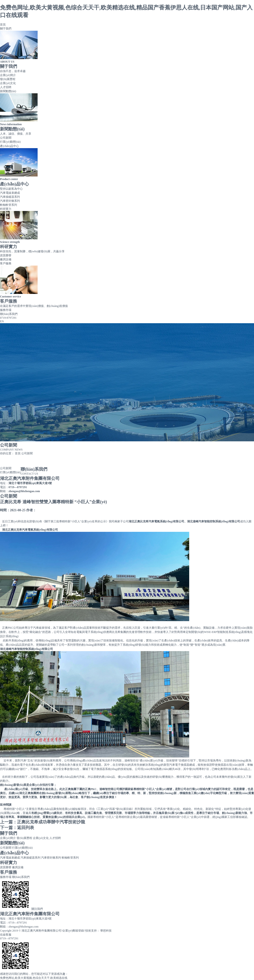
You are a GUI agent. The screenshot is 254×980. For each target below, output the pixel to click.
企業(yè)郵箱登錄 (73, 931)
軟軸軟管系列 (9, 205)
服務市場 (6, 310)
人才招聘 (6, 87)
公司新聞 (6, 138)
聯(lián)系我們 (9, 314)
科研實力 (6, 209)
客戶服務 (6, 263)
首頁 (3, 25)
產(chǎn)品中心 (9, 146)
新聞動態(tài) (8, 91)
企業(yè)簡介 (8, 75)
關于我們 (6, 29)
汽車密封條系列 (10, 201)
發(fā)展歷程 (8, 79)
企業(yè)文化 (8, 83)
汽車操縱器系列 (10, 197)
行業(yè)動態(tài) (10, 142)
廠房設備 (6, 259)
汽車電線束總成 (10, 193)
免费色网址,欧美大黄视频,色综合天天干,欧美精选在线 (34, 978)
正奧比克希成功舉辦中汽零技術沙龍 (51, 822)
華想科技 (106, 931)
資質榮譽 (6, 255)
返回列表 (26, 828)
